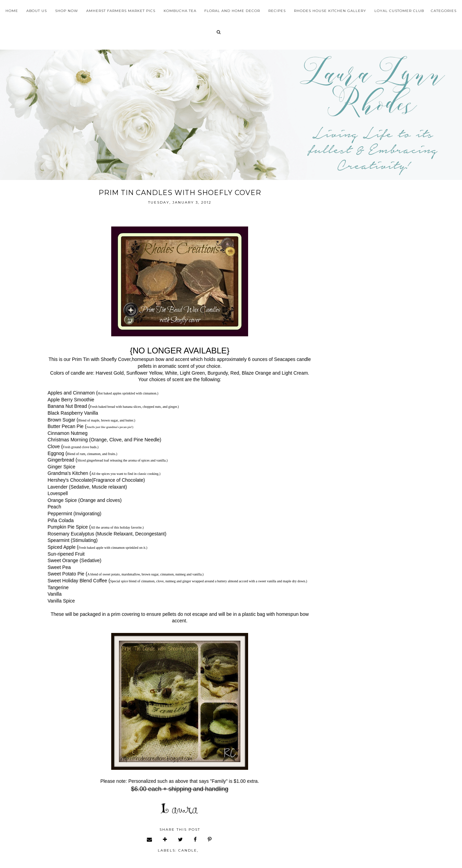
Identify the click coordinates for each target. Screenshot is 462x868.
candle (188, 850)
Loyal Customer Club (399, 11)
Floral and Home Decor (232, 11)
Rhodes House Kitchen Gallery (330, 11)
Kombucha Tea (180, 11)
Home (12, 11)
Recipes (277, 11)
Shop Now (67, 11)
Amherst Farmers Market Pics (121, 11)
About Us (37, 11)
